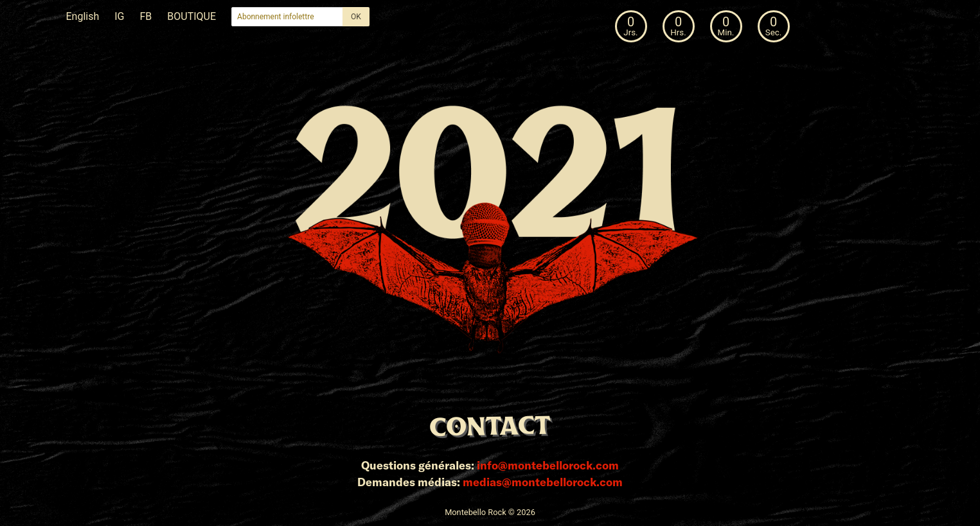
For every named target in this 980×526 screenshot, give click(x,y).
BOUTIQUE (192, 16)
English (83, 16)
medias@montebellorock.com (543, 482)
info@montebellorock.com (548, 465)
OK (356, 17)
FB (146, 16)
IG (119, 16)
